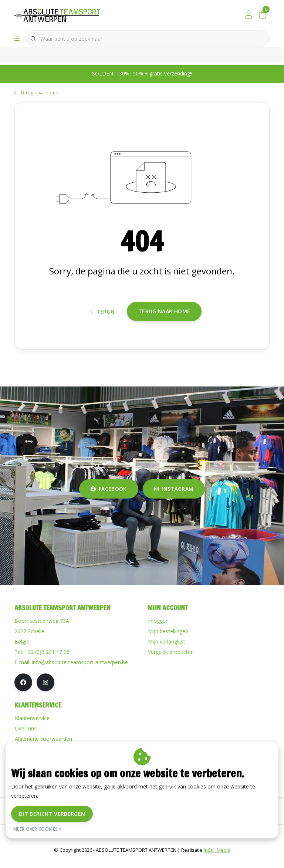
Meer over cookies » (38, 829)
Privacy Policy (175, 844)
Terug (102, 318)
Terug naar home (164, 318)
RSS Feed (212, 844)
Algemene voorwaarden (88, 844)
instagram (174, 497)
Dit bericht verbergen (52, 814)
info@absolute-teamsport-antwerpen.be (80, 670)
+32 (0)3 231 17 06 (47, 660)
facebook (109, 497)
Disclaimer (138, 844)
